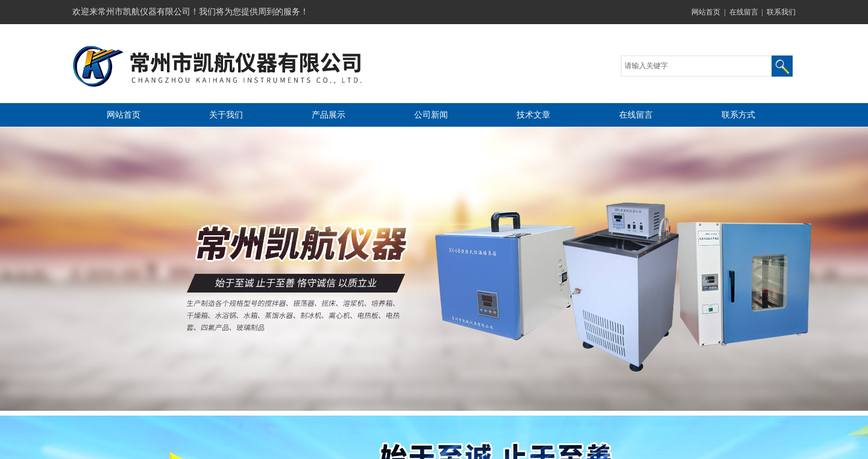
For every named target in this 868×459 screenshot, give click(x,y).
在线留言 (744, 12)
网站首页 (706, 12)
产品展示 (329, 115)
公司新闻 (431, 115)
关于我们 (226, 115)
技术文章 (533, 115)
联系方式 (738, 115)
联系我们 (781, 12)
